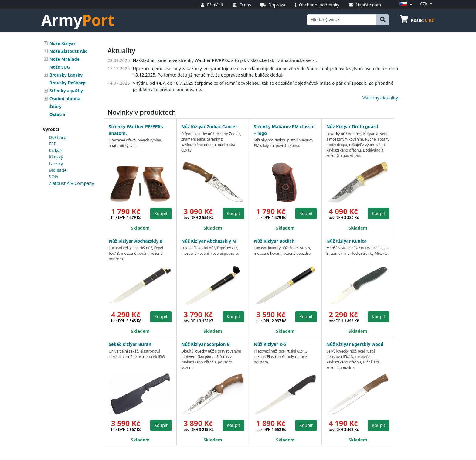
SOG (53, 177)
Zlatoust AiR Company (71, 183)
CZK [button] (424, 4)
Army (78, 20)
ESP (53, 144)
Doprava (273, 5)
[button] (405, 4)
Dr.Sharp (58, 137)
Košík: (417, 20)
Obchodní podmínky (317, 5)
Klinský (56, 157)
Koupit (161, 213)
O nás (242, 5)
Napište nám (365, 5)
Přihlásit (212, 5)
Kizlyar (56, 150)
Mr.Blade (58, 170)
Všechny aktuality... (382, 98)
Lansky (56, 164)
